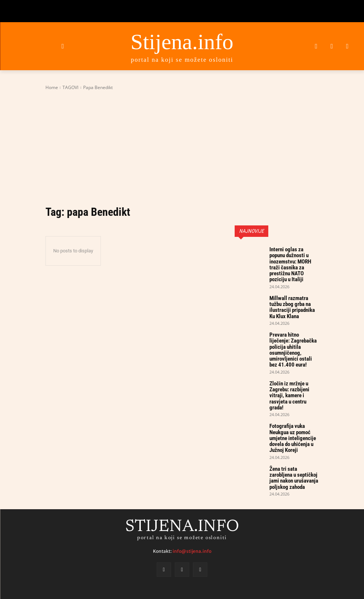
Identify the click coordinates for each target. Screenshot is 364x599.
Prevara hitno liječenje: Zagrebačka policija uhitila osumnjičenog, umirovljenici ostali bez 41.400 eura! (294, 327)
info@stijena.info (192, 503)
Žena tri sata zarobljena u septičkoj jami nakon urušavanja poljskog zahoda (293, 430)
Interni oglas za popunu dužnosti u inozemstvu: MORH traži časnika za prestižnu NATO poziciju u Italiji (294, 259)
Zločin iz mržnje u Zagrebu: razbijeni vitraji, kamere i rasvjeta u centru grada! (294, 363)
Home (52, 87)
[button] (63, 46)
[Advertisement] (182, 147)
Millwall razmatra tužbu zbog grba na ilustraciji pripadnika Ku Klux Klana (292, 293)
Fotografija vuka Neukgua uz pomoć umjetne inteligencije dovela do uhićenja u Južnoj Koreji (293, 397)
